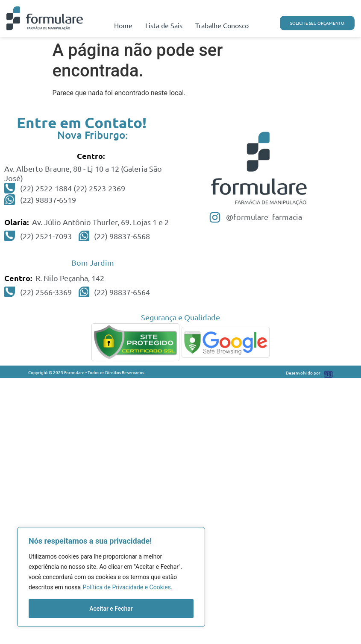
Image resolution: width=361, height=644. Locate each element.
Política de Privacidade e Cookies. (128, 587)
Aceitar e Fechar (111, 609)
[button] (317, 23)
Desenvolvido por (303, 373)
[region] (111, 577)
